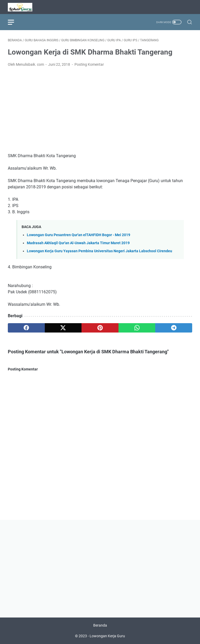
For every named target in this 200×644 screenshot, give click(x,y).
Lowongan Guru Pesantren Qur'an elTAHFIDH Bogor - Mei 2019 (79, 235)
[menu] (14, 22)
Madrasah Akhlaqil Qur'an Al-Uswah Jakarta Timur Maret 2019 (78, 243)
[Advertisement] (100, 110)
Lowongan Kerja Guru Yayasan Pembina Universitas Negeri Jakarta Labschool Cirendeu (99, 251)
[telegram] (174, 328)
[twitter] (63, 328)
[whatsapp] (137, 328)
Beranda (100, 625)
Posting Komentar (89, 64)
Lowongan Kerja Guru (107, 636)
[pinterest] (100, 328)
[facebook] (26, 328)
